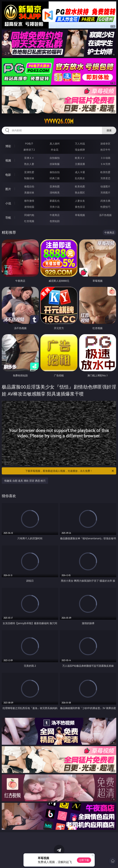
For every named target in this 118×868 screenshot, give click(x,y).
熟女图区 (80, 192)
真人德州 (55, 144)
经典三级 (55, 178)
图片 (8, 189)
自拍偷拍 (55, 158)
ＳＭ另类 (105, 164)
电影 (8, 175)
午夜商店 (55, 215)
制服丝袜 (29, 178)
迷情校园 (29, 207)
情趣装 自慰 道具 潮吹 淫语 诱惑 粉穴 (25, 481)
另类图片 (105, 192)
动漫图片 (105, 186)
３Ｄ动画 (105, 158)
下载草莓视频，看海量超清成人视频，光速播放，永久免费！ (70, 471)
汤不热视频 (105, 215)
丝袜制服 (55, 164)
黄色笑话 (80, 207)
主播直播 (80, 164)
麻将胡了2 (29, 150)
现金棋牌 (80, 150)
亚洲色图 (55, 186)
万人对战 (80, 144)
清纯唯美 (55, 192)
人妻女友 (80, 201)
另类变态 (105, 178)
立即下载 (84, 860)
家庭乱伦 (55, 201)
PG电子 (29, 144)
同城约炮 (29, 215)
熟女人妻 (29, 164)
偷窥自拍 (29, 186)
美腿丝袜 (29, 192)
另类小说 (55, 207)
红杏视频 (29, 221)
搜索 (109, 130)
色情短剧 (55, 221)
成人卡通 (80, 172)
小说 (8, 203)
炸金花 (55, 150)
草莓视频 (80, 215)
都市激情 (29, 201)
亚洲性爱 (29, 172)
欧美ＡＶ (80, 158)
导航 (8, 218)
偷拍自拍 (55, 172)
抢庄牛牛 (105, 150)
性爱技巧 (105, 207)
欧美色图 (80, 186)
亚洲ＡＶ (29, 158)
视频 (8, 160)
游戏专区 (105, 144)
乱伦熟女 (80, 178)
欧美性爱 (105, 172)
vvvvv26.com (59, 121)
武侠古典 (105, 201)
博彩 (8, 146)
